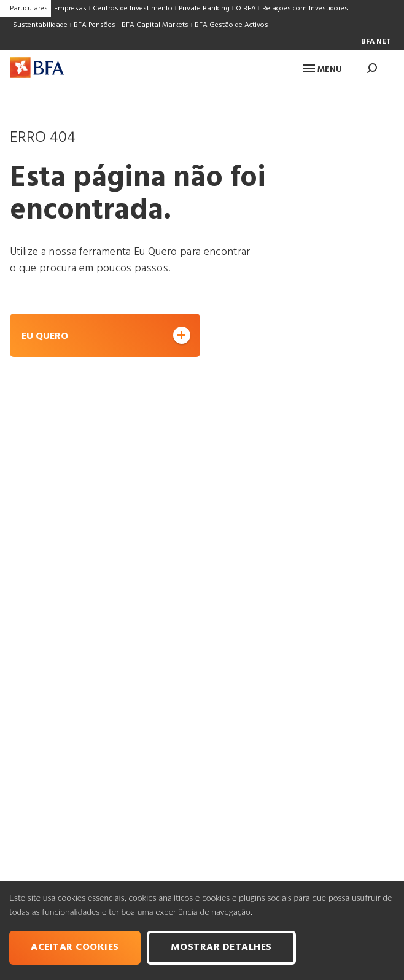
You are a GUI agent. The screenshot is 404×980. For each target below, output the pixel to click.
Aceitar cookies (75, 947)
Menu (322, 70)
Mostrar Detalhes (221, 947)
